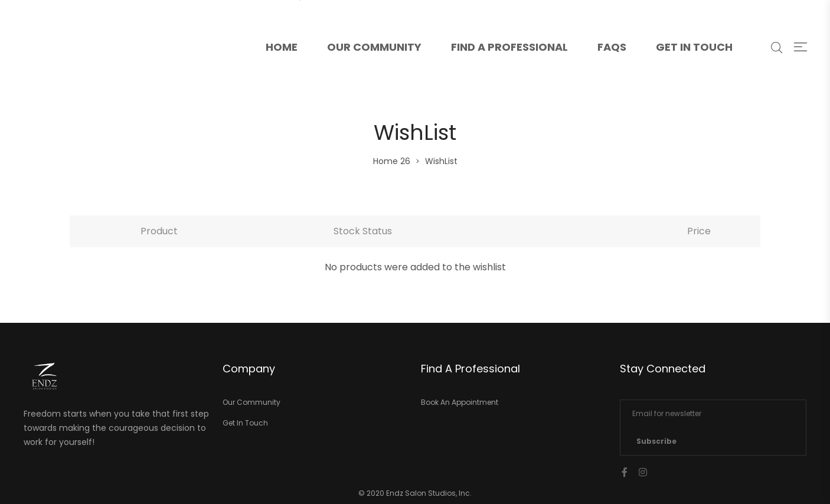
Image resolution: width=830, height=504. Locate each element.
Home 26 (392, 161)
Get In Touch (694, 47)
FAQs (612, 47)
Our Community (374, 47)
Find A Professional (509, 47)
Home (289, 27)
